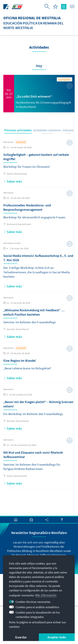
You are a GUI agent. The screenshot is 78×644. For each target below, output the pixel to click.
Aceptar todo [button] (57, 637)
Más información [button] (46, 595)
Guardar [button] (21, 637)
